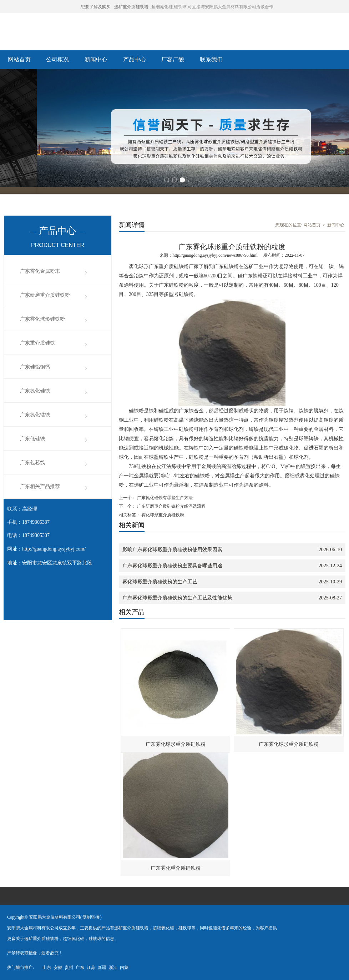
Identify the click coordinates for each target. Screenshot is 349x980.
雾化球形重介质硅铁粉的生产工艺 (160, 582)
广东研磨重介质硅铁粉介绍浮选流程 (171, 506)
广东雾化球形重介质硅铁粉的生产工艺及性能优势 (177, 598)
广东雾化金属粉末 (40, 271)
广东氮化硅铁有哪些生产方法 (164, 498)
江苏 (91, 968)
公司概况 (57, 59)
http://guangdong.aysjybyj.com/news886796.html (215, 255)
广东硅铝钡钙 (35, 367)
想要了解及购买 (96, 7)
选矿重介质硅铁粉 (131, 7)
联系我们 (211, 59)
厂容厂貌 (173, 59)
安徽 (58, 968)
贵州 (69, 968)
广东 (80, 968)
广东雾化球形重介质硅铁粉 (176, 744)
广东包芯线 (32, 463)
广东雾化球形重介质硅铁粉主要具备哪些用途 (172, 566)
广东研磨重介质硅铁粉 (45, 295)
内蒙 (124, 968)
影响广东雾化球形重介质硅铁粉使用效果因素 (172, 550)
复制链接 (91, 917)
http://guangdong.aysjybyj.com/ (54, 549)
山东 (47, 968)
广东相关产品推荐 (40, 486)
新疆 (102, 968)
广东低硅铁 (32, 439)
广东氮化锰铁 (35, 415)
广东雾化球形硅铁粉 (42, 319)
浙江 (113, 968)
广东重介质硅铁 (37, 343)
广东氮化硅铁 (35, 391)
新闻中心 (96, 59)
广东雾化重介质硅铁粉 (176, 868)
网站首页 (19, 59)
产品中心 (135, 59)
